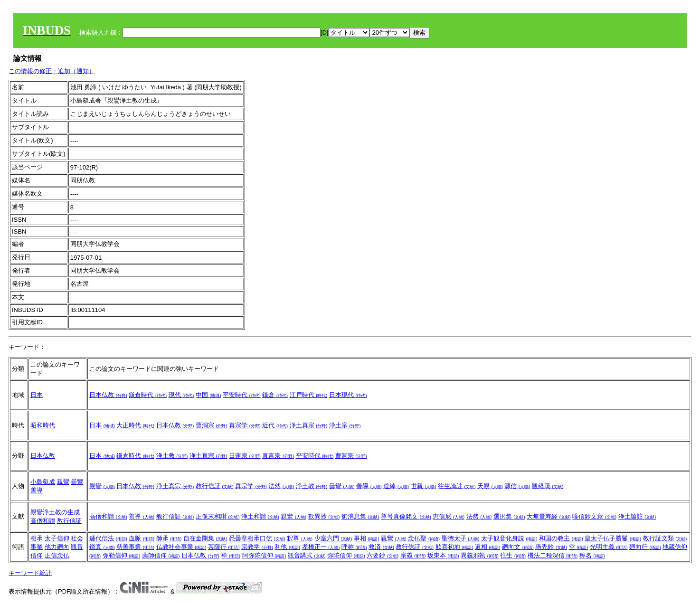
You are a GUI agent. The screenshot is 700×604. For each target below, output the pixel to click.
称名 (592, 555)
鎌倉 (275, 395)
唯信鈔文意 (594, 516)
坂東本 (443, 555)
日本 (37, 395)
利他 (287, 547)
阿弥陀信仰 (264, 555)
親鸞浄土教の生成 (55, 512)
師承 (169, 538)
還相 (488, 547)
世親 (424, 486)
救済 (381, 547)
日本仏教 (108, 395)
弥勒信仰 (122, 555)
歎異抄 (324, 516)
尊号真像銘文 (406, 516)
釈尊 (300, 538)
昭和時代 (43, 425)
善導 (37, 490)
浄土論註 (637, 516)
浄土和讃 (260, 516)
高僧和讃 (43, 521)
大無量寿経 (549, 516)
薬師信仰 (161, 555)
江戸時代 (309, 395)
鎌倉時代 (148, 395)
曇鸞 (77, 482)
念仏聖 (424, 538)
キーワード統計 (30, 573)
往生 (513, 555)
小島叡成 (43, 482)
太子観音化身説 (509, 538)
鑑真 (102, 547)
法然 (281, 486)
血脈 (142, 538)
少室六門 (333, 538)
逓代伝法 (108, 538)
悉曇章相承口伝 (257, 538)
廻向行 (645, 547)
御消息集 (360, 516)
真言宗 (278, 456)
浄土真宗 (309, 425)
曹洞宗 (212, 425)
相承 (37, 538)
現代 (181, 395)
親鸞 (63, 482)
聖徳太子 (461, 538)
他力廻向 (57, 547)
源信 (517, 486)
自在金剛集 (205, 538)
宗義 (413, 555)
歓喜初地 (454, 547)
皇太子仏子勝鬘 (613, 538)
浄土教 (172, 456)
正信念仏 (57, 555)
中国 (208, 395)
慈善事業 (135, 547)
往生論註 (457, 486)
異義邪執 (480, 555)
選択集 (509, 516)
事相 (367, 538)
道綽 (396, 486)
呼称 (354, 547)
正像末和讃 (218, 516)
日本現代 (348, 395)
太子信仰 (57, 538)
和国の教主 (561, 538)
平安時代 (242, 395)
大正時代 (135, 425)
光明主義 (609, 547)
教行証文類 (665, 538)
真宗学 (245, 425)
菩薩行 (224, 547)
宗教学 (257, 547)
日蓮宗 (245, 456)
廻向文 (518, 547)
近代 (275, 425)
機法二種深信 (553, 555)
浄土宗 (345, 425)
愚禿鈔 (551, 547)
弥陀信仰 (346, 555)
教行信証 (215, 486)
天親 (490, 486)
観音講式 (307, 555)
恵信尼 (449, 516)
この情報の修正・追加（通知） (52, 71)
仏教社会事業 (181, 547)
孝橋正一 (321, 547)
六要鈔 (383, 555)
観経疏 (548, 486)
